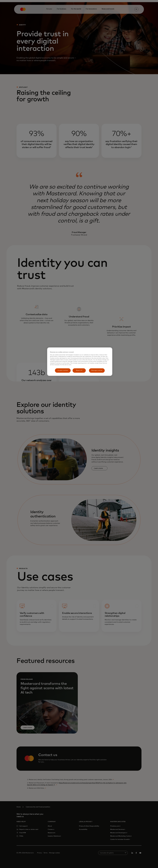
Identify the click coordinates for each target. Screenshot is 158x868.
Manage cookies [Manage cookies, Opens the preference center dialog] (97, 370)
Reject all (79, 370)
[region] (80, 362)
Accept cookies (63, 370)
